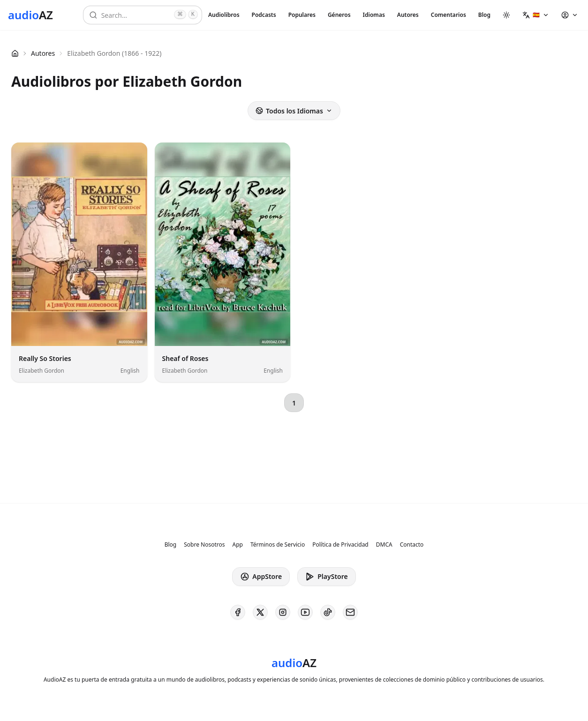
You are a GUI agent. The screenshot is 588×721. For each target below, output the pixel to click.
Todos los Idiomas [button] (294, 111)
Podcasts (264, 15)
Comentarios (449, 15)
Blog (484, 15)
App (237, 545)
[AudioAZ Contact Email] (350, 612)
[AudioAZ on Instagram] (283, 612)
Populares (302, 15)
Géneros (339, 15)
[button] (536, 15)
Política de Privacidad (340, 545)
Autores (408, 15)
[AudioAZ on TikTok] (328, 612)
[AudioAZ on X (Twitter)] (260, 612)
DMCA (384, 545)
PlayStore (326, 577)
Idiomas (374, 15)
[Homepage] (30, 15)
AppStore (261, 577)
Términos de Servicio (278, 545)
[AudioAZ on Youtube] (305, 612)
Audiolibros (224, 15)
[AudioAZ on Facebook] (238, 612)
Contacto (412, 545)
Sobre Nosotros (204, 545)
